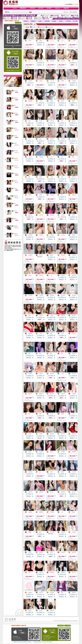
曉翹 (73, 157)
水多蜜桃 (30, 472)
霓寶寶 (30, 195)
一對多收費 (68, 21)
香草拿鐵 (30, 255)
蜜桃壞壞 (52, 195)
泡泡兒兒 (16, 166)
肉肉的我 (52, 512)
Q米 (40, 472)
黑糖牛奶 (16, 98)
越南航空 (41, 552)
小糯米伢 (30, 157)
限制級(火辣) (35, 27)
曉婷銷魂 (52, 295)
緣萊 (62, 592)
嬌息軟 (15, 219)
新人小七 (16, 91)
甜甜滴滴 (16, 226)
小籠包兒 (74, 532)
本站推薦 (54, 21)
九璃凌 (41, 333)
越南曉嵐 (41, 492)
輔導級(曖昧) (43, 27)
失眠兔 (41, 177)
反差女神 (63, 295)
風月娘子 (52, 139)
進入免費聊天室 (51, 237)
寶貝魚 (62, 101)
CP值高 (15, 188)
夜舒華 (62, 81)
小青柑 (30, 452)
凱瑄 (62, 177)
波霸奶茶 (52, 235)
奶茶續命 (52, 61)
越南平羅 (74, 434)
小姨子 (73, 215)
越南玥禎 (30, 374)
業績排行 (26, 21)
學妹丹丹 (74, 333)
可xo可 (62, 333)
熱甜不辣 (63, 394)
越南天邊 (52, 394)
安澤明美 (41, 215)
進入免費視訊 (40, 43)
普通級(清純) (50, 27)
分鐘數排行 (33, 21)
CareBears (63, 235)
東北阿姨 (30, 295)
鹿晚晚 (30, 532)
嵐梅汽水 (16, 234)
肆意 (62, 157)
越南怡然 (52, 215)
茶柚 (62, 353)
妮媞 (29, 177)
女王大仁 (41, 255)
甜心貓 (41, 121)
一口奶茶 (74, 41)
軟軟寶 (15, 128)
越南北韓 (74, 195)
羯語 (40, 139)
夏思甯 (73, 101)
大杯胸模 (74, 394)
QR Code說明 (18, 23)
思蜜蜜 (62, 472)
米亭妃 (52, 414)
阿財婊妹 (41, 157)
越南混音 (41, 394)
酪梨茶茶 (74, 121)
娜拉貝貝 (63, 255)
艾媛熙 (41, 41)
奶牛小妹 (16, 151)
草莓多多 (41, 275)
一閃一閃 (52, 81)
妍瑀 (29, 121)
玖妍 (29, 61)
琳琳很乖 (63, 275)
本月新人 (61, 21)
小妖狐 (52, 177)
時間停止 (16, 181)
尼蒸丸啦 (30, 215)
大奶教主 (63, 215)
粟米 (15, 204)
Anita (62, 512)
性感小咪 (16, 173)
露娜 (51, 333)
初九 (73, 61)
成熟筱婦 (30, 235)
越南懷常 (63, 492)
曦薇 (51, 353)
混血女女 (41, 374)
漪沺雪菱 (52, 374)
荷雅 (29, 353)
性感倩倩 (16, 113)
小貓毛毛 (41, 235)
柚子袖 (15, 136)
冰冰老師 (74, 255)
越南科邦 (30, 592)
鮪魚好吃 (63, 61)
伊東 (40, 353)
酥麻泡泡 (16, 121)
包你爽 (15, 143)
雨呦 (15, 106)
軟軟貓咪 (74, 452)
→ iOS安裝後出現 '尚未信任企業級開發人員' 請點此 (21, 642)
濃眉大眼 (74, 275)
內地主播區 (47, 21)
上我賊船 (74, 81)
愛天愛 (73, 235)
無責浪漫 (16, 196)
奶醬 (40, 414)
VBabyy (41, 61)
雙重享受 (52, 434)
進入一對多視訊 (29, 83)
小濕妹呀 (41, 295)
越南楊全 (41, 512)
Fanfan (62, 374)
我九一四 (74, 139)
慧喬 (29, 139)
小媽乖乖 (74, 472)
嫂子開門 (74, 315)
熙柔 (62, 121)
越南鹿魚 (30, 512)
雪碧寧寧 (41, 315)
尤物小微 (41, 572)
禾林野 (30, 434)
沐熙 (29, 315)
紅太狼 (15, 211)
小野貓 (52, 315)
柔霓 (62, 195)
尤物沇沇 (63, 572)
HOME (67, 12)
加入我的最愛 (74, 12)
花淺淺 (30, 552)
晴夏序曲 (30, 81)
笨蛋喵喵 (63, 532)
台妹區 (40, 21)
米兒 (29, 414)
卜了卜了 (52, 41)
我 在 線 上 (40, 45)
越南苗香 (52, 592)
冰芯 (51, 157)
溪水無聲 (74, 295)
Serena (62, 41)
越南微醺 (30, 101)
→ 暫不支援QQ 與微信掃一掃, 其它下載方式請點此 (42, 642)
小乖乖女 (52, 121)
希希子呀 (41, 592)
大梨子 (52, 472)
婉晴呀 (52, 255)
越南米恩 (16, 158)
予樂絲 (30, 41)
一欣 (51, 275)
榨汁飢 (52, 492)
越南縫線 (63, 315)
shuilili (73, 414)
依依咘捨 (63, 139)
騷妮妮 (52, 101)
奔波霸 (73, 512)
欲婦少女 (30, 394)
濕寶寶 (62, 414)
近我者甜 (63, 452)
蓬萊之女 (30, 492)
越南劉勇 (30, 333)
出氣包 (41, 81)
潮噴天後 (74, 177)
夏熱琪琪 (74, 353)
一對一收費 (75, 21)
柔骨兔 (41, 195)
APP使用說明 (61, 626)
